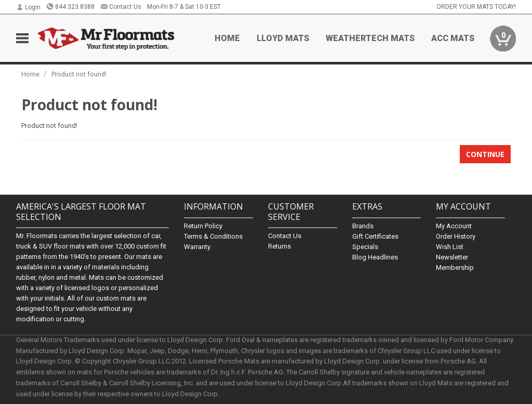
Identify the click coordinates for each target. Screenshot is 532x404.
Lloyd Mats (283, 38)
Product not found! (79, 74)
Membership (455, 268)
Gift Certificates (375, 236)
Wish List (450, 247)
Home (227, 38)
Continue (485, 154)
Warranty (197, 247)
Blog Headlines (375, 257)
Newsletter (452, 257)
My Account (454, 226)
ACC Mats (453, 38)
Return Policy (203, 226)
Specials (365, 247)
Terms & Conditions (213, 236)
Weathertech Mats (370, 38)
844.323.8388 (70, 7)
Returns (280, 246)
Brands (363, 226)
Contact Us (121, 7)
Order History (456, 236)
